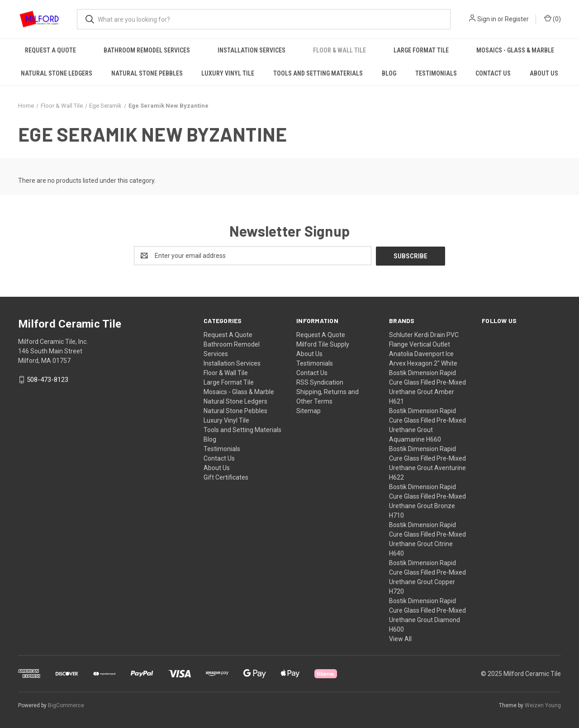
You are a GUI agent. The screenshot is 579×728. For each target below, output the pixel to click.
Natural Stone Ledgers (57, 73)
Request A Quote (50, 50)
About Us (544, 73)
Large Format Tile (421, 50)
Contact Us (493, 73)
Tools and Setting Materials (318, 73)
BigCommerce (66, 705)
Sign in (487, 19)
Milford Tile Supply (323, 344)
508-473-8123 (47, 380)
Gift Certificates (226, 477)
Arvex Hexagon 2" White (423, 363)
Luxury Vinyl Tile (228, 73)
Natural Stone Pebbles (147, 73)
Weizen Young (543, 705)
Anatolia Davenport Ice (421, 353)
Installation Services (252, 50)
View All (400, 638)
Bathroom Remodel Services (147, 50)
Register (517, 19)
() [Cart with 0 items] (553, 19)
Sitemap (308, 410)
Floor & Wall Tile (339, 50)
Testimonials (436, 73)
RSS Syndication (320, 382)
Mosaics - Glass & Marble (515, 50)
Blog (389, 73)
